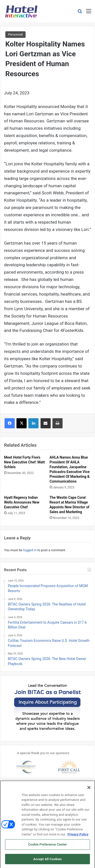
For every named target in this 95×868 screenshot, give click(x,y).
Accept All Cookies (47, 862)
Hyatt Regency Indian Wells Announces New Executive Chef (22, 502)
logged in (30, 550)
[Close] (89, 790)
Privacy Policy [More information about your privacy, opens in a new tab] (78, 837)
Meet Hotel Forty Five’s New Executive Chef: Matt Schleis (24, 462)
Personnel (15, 34)
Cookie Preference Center (48, 847)
